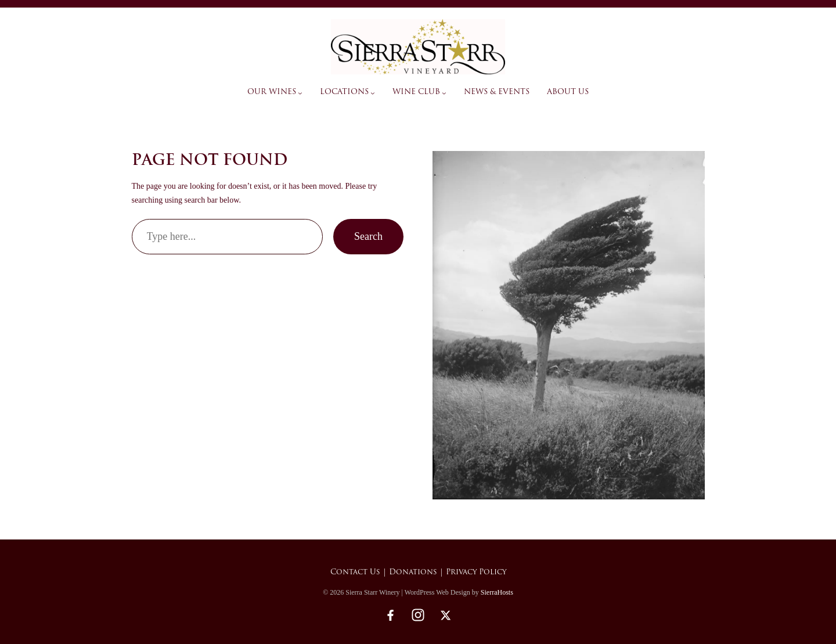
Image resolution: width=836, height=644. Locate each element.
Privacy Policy (476, 572)
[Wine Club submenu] (444, 93)
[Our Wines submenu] (300, 93)
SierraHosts (497, 592)
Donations (413, 572)
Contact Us (355, 572)
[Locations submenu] (373, 93)
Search (368, 236)
